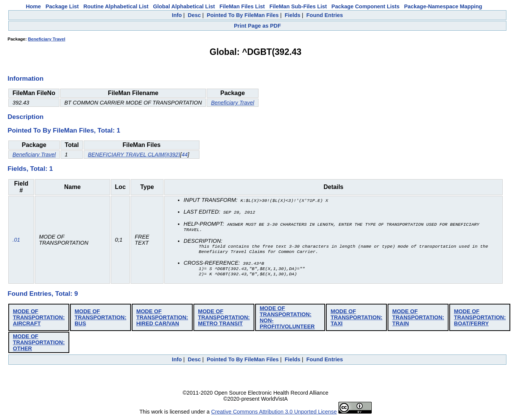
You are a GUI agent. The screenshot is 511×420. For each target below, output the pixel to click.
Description (26, 117)
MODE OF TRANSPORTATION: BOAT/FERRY (480, 320)
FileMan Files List (242, 6)
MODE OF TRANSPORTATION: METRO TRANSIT (224, 320)
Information (26, 78)
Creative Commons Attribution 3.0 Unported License (274, 414)
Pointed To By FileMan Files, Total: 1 (64, 130)
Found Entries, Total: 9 (43, 296)
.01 (16, 241)
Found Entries (325, 15)
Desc (194, 15)
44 (185, 155)
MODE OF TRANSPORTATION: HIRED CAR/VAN (162, 320)
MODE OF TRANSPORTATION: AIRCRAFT (39, 320)
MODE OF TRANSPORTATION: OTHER (39, 345)
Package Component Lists (366, 6)
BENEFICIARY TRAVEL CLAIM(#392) (134, 155)
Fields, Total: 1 (30, 169)
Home (33, 6)
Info (177, 15)
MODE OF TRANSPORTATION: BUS (100, 320)
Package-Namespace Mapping (443, 6)
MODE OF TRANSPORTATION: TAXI (356, 320)
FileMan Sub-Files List (298, 6)
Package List (62, 6)
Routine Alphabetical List (116, 6)
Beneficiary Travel (47, 39)
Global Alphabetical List (184, 6)
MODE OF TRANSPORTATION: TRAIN (418, 320)
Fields (293, 15)
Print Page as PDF (257, 26)
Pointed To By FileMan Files (243, 15)
